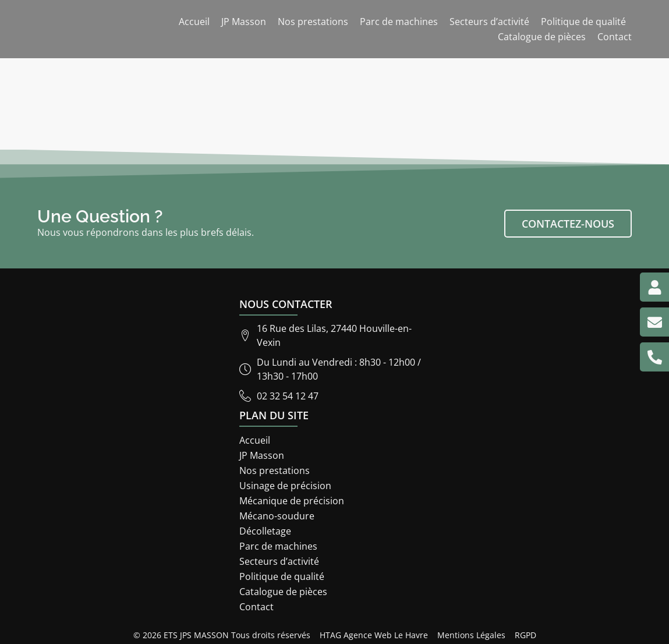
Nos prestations (313, 22)
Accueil (194, 22)
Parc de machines (399, 22)
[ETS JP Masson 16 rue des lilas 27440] (537, 443)
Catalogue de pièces (542, 37)
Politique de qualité (583, 22)
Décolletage (265, 531)
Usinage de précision (285, 486)
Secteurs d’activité (489, 22)
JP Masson (244, 22)
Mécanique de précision (292, 501)
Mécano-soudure (277, 516)
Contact (615, 37)
